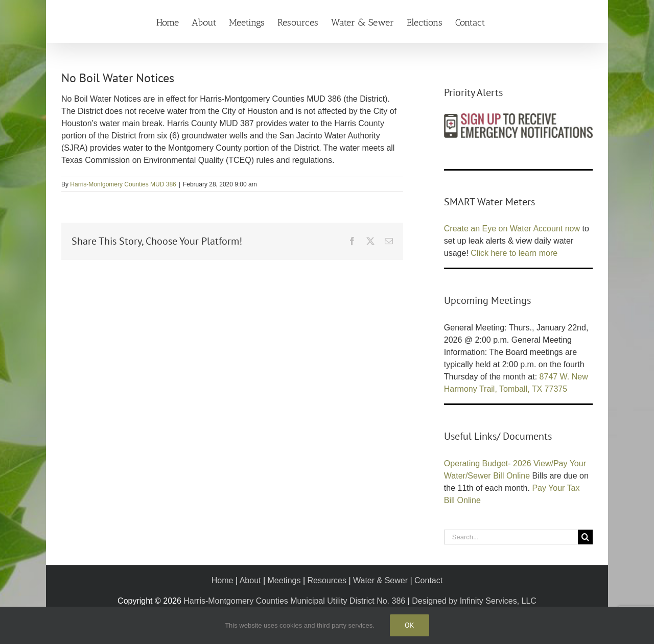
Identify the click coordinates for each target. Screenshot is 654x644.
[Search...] (511, 537)
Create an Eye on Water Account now (512, 229)
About (250, 580)
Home (223, 580)
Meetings (284, 580)
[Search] (585, 537)
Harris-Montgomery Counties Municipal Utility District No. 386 (294, 601)
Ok (410, 625)
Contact (428, 580)
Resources (326, 580)
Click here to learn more (514, 253)
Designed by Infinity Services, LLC (474, 601)
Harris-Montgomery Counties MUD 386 (123, 184)
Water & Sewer (380, 580)
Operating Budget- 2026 (488, 463)
